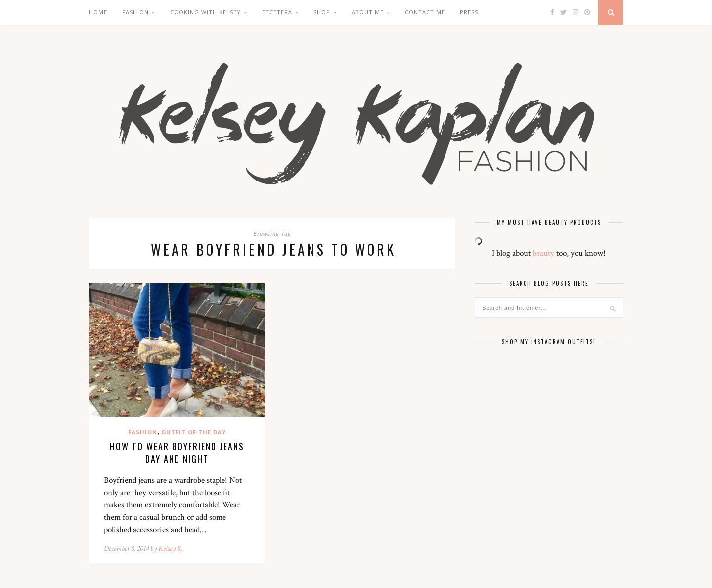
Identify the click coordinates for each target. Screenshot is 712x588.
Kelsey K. (171, 549)
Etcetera (277, 12)
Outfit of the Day (194, 432)
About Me (368, 12)
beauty (543, 253)
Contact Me (425, 12)
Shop (322, 12)
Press (469, 12)
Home (98, 12)
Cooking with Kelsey (205, 12)
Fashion (135, 12)
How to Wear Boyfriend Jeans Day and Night (177, 452)
